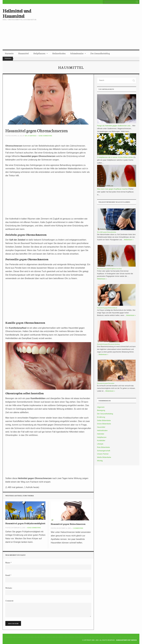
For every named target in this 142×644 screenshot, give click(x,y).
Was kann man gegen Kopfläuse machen (109, 269)
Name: (8, 562)
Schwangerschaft (104, 451)
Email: (8, 575)
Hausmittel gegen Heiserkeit (106, 383)
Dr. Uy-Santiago (31, 136)
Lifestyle (100, 444)
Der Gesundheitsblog (100, 53)
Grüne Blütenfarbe (104, 424)
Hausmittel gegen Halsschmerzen (68, 524)
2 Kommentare (78, 528)
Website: (9, 588)
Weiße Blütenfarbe (104, 457)
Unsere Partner (103, 454)
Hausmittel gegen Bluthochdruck (107, 308)
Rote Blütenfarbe (103, 447)
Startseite (9, 53)
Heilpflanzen (39, 53)
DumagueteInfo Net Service (126, 640)
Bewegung (101, 410)
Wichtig (100, 461)
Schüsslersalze (77, 53)
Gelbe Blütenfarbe (104, 420)
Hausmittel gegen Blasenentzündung (108, 344)
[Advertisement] (96, 25)
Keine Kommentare (45, 136)
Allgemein (101, 407)
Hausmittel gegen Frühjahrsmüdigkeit (25, 523)
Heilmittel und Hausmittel (17, 13)
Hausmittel (23, 53)
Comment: (10, 601)
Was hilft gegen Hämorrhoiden (107, 232)
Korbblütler (101, 440)
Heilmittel (101, 434)
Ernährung (101, 417)
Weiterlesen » (129, 240)
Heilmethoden (59, 53)
